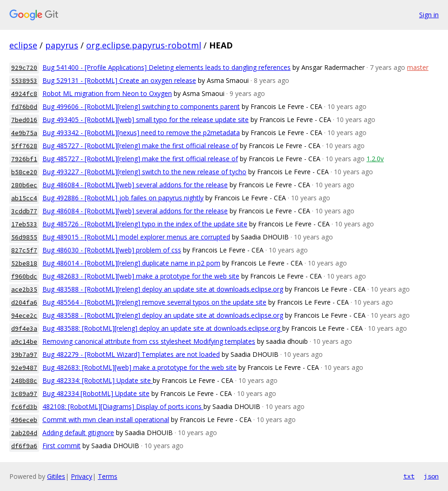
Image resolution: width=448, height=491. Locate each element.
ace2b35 (24, 290)
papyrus (62, 45)
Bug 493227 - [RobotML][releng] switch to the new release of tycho (144, 172)
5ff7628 (24, 146)
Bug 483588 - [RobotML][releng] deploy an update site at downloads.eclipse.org (163, 289)
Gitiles (56, 476)
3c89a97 (24, 394)
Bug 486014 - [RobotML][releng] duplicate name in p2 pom (131, 263)
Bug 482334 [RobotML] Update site (96, 393)
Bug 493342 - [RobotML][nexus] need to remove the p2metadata (141, 133)
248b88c (24, 381)
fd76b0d (24, 107)
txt (409, 476)
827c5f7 (24, 250)
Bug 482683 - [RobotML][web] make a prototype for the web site (141, 276)
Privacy (81, 476)
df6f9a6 (24, 446)
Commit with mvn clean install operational (106, 419)
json (431, 476)
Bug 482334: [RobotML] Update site (98, 380)
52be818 (24, 263)
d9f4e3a (24, 329)
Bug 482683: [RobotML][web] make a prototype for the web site (139, 367)
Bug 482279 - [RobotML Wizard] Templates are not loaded (131, 354)
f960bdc (24, 276)
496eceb (24, 420)
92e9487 (24, 368)
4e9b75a (24, 133)
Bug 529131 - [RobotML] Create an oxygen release (119, 80)
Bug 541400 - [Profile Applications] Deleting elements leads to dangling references (166, 67)
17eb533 (24, 224)
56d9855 (24, 237)
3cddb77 (24, 211)
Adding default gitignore (78, 433)
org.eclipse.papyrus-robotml (144, 45)
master (418, 67)
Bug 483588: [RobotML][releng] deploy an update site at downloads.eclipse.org (162, 328)
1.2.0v (375, 159)
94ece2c (24, 316)
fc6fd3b (24, 407)
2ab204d (24, 433)
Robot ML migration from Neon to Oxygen (107, 93)
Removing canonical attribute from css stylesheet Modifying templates (149, 341)
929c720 (24, 68)
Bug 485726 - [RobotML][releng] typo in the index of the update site (145, 224)
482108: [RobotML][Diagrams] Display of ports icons (123, 406)
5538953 (24, 81)
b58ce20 (24, 172)
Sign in (429, 15)
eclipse (23, 45)
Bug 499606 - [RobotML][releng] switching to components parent (141, 106)
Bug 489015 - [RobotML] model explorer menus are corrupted (136, 237)
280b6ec (24, 185)
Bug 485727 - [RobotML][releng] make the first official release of (140, 146)
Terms (108, 476)
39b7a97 (24, 355)
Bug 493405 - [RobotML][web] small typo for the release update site (146, 119)
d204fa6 (24, 303)
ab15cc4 (24, 198)
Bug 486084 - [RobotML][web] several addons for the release (135, 185)
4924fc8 (24, 94)
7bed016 (24, 120)
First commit (61, 446)
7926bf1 (24, 159)
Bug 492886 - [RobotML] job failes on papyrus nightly (123, 198)
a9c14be (24, 342)
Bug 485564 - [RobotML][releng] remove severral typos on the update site (154, 302)
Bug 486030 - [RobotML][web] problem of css (112, 250)
